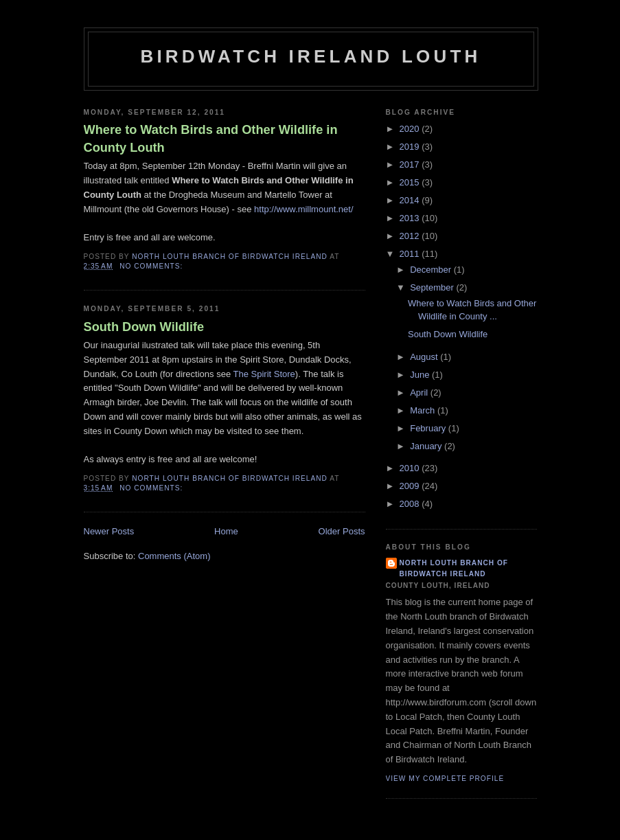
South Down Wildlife (144, 327)
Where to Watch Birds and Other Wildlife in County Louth (211, 138)
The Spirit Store (264, 374)
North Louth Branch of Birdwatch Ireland (454, 568)
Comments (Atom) (174, 556)
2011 (411, 254)
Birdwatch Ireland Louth (310, 56)
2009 (411, 486)
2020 (411, 129)
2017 (411, 164)
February (429, 428)
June (421, 375)
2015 (411, 182)
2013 (411, 218)
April (420, 393)
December (432, 270)
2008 (411, 504)
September (433, 287)
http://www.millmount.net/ (304, 209)
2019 (411, 147)
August (425, 357)
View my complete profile (445, 779)
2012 (411, 236)
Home (226, 531)
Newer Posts (109, 531)
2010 (411, 468)
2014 (411, 200)
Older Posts (342, 531)
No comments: (152, 266)
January (427, 446)
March (424, 410)
